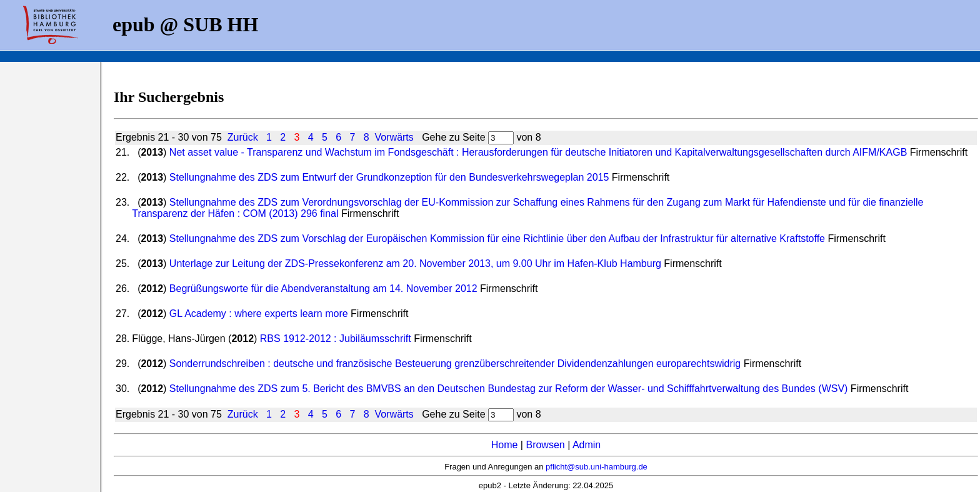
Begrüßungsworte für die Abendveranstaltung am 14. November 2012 (323, 289)
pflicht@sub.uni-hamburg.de (597, 467)
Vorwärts (394, 137)
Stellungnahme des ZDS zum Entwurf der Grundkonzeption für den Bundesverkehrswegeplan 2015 (391, 177)
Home (505, 445)
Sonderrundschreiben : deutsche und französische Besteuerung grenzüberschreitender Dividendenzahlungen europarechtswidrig (455, 364)
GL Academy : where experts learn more (259, 314)
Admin (587, 445)
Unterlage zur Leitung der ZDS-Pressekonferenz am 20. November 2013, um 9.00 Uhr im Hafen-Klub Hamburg (415, 264)
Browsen (545, 445)
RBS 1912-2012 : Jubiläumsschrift (336, 339)
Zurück (243, 137)
